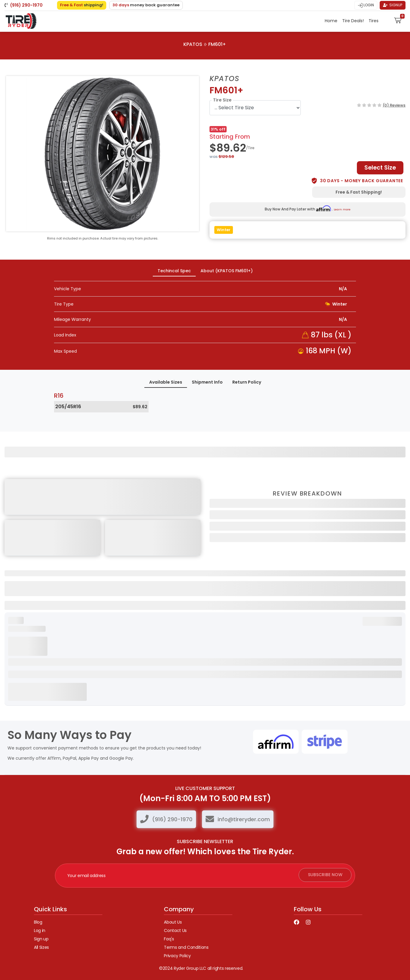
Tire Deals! (353, 21)
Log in (40, 930)
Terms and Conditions (186, 947)
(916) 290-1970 (172, 819)
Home (331, 21)
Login (366, 5)
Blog (38, 922)
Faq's (169, 939)
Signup (393, 5)
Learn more (342, 209)
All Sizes (41, 947)
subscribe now (323, 875)
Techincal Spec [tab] (174, 271)
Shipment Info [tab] (207, 382)
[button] (398, 20)
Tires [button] (374, 21)
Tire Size (222, 100)
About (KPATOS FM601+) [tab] (227, 271)
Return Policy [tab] (247, 382)
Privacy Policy (177, 956)
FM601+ (217, 44)
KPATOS (193, 44)
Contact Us (175, 930)
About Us (173, 922)
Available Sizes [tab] (166, 382)
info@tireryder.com (244, 819)
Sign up (41, 939)
